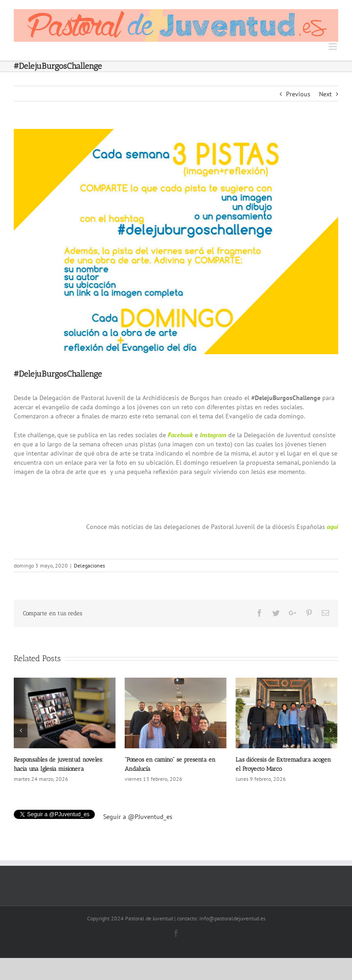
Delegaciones (89, 565)
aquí (333, 527)
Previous (298, 94)
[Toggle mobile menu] (333, 47)
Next (325, 94)
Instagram (213, 435)
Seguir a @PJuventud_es (138, 817)
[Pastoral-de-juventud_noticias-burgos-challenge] (176, 242)
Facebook (180, 435)
